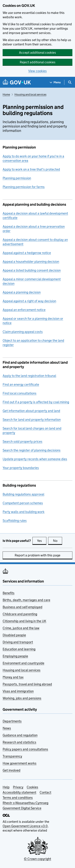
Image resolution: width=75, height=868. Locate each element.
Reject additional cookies (38, 62)
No (58, 541)
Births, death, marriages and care (26, 600)
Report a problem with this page (37, 555)
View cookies (37, 71)
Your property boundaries (21, 468)
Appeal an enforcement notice (24, 310)
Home (6, 94)
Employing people (15, 656)
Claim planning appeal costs (23, 332)
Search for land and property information (32, 420)
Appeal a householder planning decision (31, 262)
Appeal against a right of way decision (29, 301)
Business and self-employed (22, 607)
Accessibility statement (19, 792)
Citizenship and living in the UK (24, 621)
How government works (20, 763)
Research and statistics (19, 742)
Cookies (32, 787)
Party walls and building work (24, 512)
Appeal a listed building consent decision (32, 270)
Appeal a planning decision (22, 292)
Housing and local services (30, 94)
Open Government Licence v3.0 (25, 826)
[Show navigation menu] (55, 82)
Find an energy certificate (21, 384)
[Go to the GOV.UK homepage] (17, 82)
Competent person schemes (23, 503)
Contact (45, 792)
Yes (42, 541)
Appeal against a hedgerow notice (27, 253)
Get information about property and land (31, 411)
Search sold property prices (22, 441)
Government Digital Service (22, 808)
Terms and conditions (18, 798)
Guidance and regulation (20, 735)
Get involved (12, 770)
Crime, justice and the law (21, 628)
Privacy (18, 787)
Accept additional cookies (37, 53)
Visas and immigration (18, 691)
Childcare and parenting (20, 614)
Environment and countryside (23, 663)
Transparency (12, 756)
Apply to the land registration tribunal (29, 376)
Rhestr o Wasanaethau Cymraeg (25, 803)
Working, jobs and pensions (22, 698)
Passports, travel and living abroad (27, 684)
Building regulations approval (23, 494)
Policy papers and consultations (25, 749)
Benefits (9, 593)
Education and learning (19, 649)
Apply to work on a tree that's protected (31, 169)
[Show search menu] (70, 82)
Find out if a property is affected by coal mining (36, 402)
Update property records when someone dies (35, 459)
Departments (12, 721)
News (7, 728)
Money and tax (13, 677)
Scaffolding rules (15, 521)
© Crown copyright (37, 859)
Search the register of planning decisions (32, 450)
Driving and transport (18, 642)
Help (6, 787)
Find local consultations (20, 393)
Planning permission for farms (24, 187)
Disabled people (14, 635)
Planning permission (17, 178)
